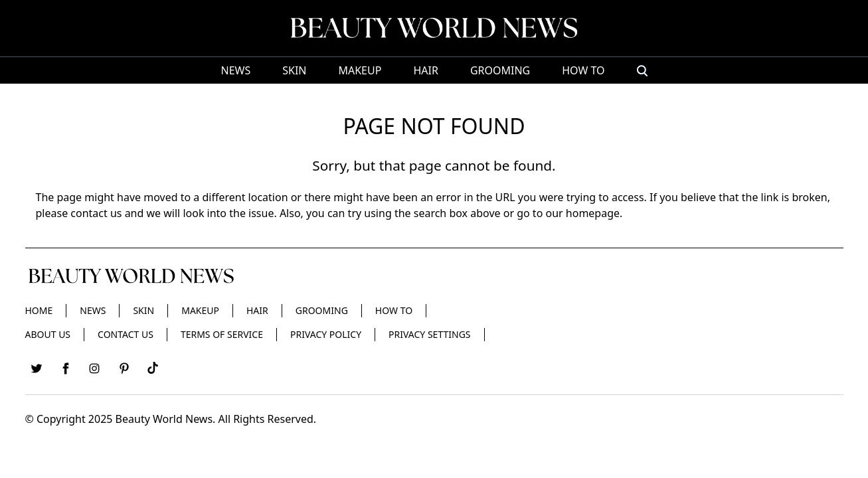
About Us (48, 334)
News (235, 70)
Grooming (500, 70)
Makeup (360, 70)
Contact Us (126, 334)
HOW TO (583, 70)
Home (39, 310)
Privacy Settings (429, 334)
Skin (294, 70)
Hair (425, 70)
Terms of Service (222, 334)
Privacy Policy (326, 334)
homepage (593, 213)
